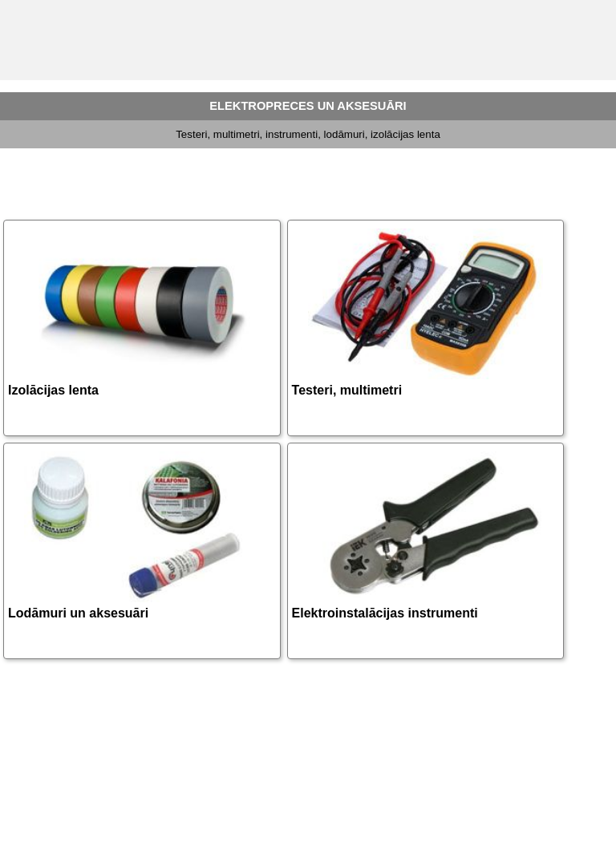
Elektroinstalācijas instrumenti (385, 613)
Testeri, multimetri (347, 390)
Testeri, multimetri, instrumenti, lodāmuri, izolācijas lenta (308, 134)
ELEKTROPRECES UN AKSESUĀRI (308, 106)
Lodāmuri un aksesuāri (78, 613)
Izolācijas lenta (53, 390)
